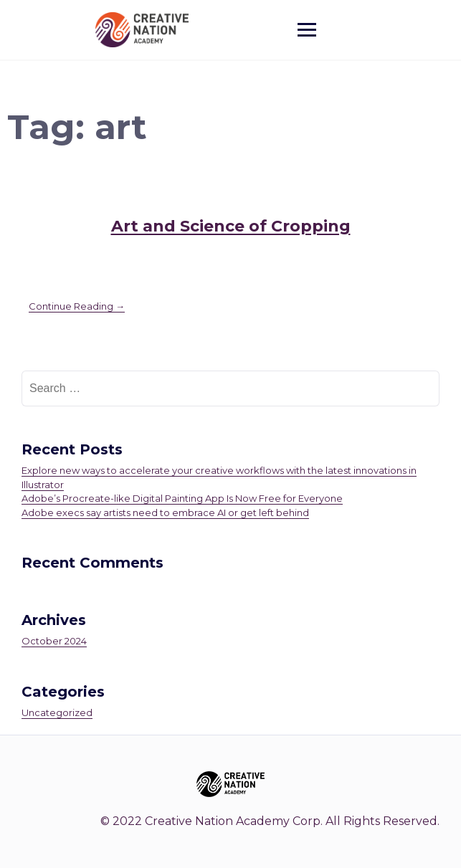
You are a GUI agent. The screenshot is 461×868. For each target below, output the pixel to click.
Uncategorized (57, 712)
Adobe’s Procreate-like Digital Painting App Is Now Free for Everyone (182, 498)
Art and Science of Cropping (231, 226)
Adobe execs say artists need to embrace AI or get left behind (165, 512)
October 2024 (54, 641)
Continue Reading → (77, 306)
